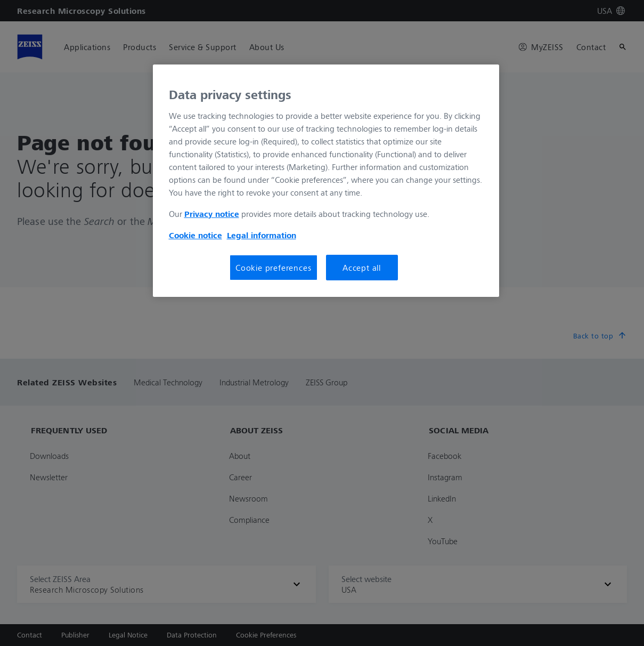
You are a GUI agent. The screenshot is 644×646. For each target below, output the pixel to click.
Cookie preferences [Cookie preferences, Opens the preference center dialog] (273, 268)
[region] (326, 181)
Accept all (362, 268)
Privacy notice (212, 214)
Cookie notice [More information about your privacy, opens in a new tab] (195, 235)
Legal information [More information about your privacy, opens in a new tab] (262, 235)
